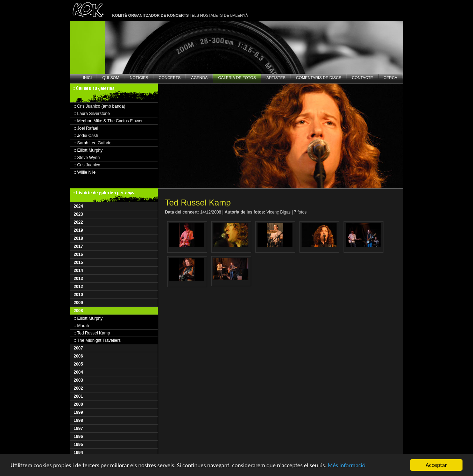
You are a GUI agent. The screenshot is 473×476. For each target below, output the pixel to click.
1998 (79, 420)
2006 (79, 356)
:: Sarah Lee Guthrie (93, 143)
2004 (79, 372)
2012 (79, 287)
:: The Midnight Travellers (97, 340)
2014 (79, 271)
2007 (79, 348)
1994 (79, 453)
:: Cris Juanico (87, 165)
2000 (79, 404)
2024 (79, 206)
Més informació (347, 465)
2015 (79, 262)
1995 (79, 445)
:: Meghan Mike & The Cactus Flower (108, 121)
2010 (79, 295)
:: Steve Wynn (87, 158)
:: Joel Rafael (86, 128)
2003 (79, 380)
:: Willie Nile (85, 172)
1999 (79, 412)
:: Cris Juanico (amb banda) (100, 106)
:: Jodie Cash (86, 136)
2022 (79, 222)
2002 (79, 388)
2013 (79, 279)
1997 (79, 428)
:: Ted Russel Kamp (92, 333)
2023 (79, 214)
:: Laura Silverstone (92, 114)
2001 (79, 396)
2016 (79, 254)
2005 (79, 364)
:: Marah (82, 326)
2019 (79, 230)
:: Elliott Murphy (88, 150)
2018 (79, 238)
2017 (79, 246)
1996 (79, 437)
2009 (79, 303)
